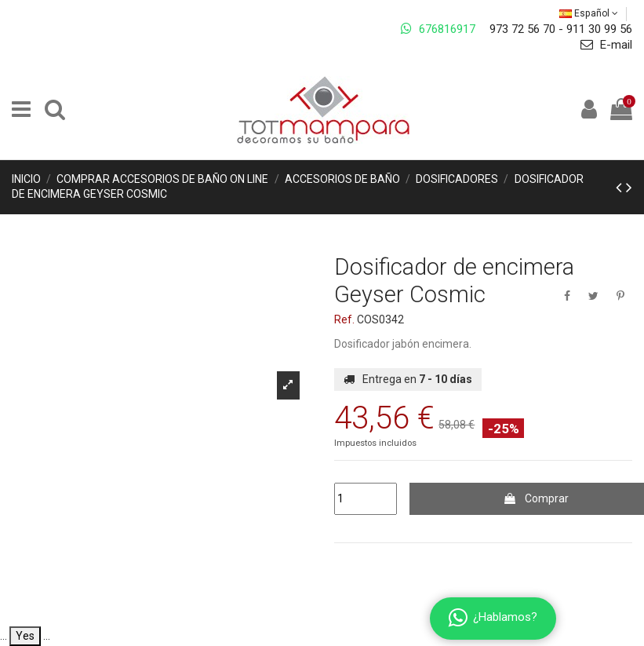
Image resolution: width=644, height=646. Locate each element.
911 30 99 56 (599, 29)
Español (589, 13)
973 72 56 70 (522, 29)
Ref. (344, 319)
